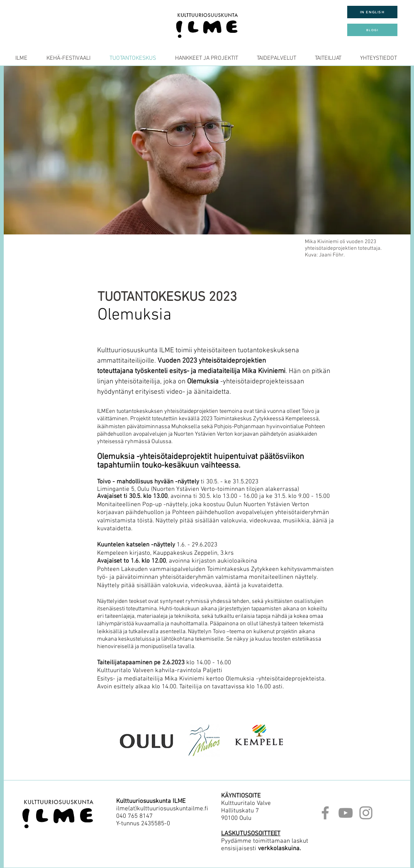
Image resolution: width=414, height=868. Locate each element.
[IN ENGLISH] (372, 12)
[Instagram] (366, 813)
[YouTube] (346, 813)
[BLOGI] (372, 30)
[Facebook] (325, 813)
